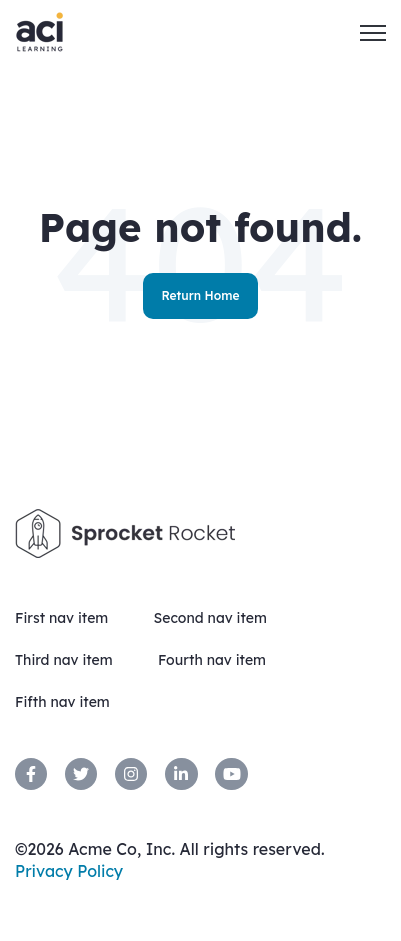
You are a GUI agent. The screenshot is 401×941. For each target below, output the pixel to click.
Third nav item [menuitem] (64, 660)
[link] (31, 774)
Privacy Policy (69, 871)
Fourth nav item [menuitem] (212, 660)
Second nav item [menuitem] (209, 618)
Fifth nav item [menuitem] (62, 702)
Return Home (200, 295)
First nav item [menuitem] (61, 618)
